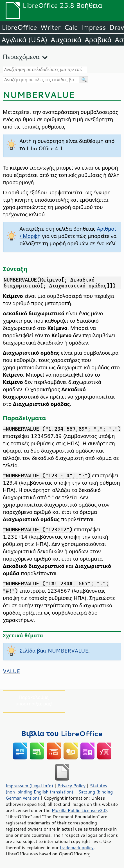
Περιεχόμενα (21, 57)
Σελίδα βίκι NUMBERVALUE (54, 651)
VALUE (11, 671)
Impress (93, 27)
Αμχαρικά (66, 40)
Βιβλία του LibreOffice (62, 733)
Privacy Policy (71, 786)
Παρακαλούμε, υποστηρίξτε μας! (34, 700)
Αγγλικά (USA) (25, 40)
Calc (71, 27)
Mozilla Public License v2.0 (79, 810)
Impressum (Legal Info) (29, 786)
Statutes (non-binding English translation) (56, 789)
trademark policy (77, 847)
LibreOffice (19, 27)
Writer (50, 27)
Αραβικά (98, 40)
